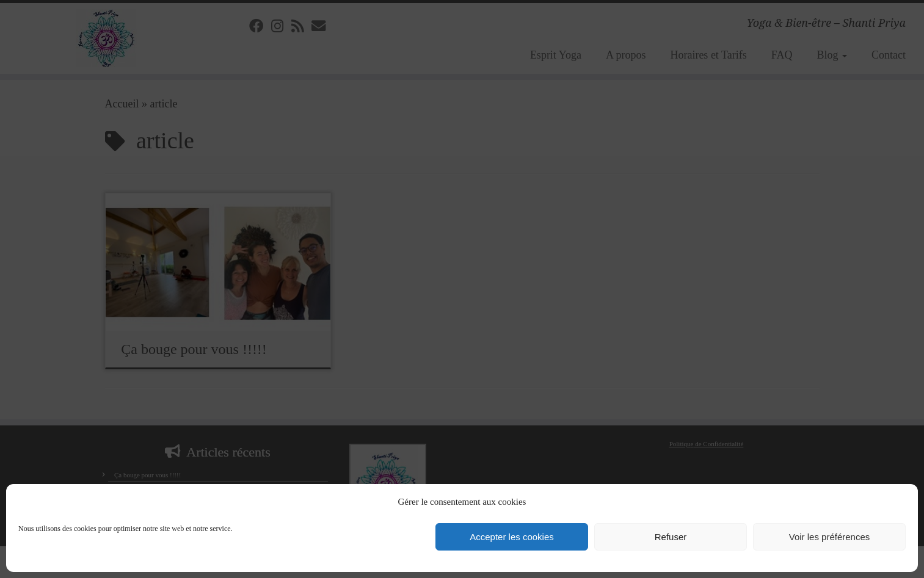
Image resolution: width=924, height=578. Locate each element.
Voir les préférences (830, 537)
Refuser (671, 537)
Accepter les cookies (512, 537)
